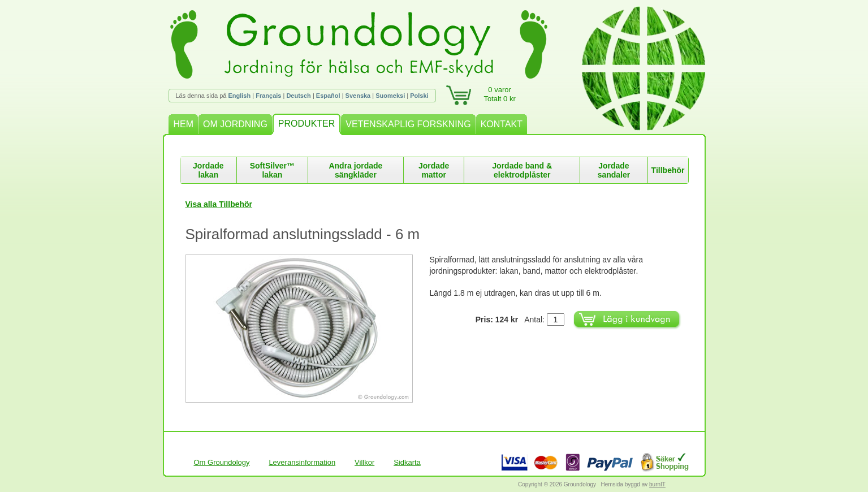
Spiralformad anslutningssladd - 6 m (303, 234)
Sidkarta (407, 462)
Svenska (358, 96)
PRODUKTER (306, 124)
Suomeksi (390, 96)
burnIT (657, 484)
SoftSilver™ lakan (272, 170)
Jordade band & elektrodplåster (522, 170)
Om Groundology (222, 462)
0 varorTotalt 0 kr (499, 94)
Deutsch (298, 96)
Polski (419, 96)
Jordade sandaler (614, 170)
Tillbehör (668, 170)
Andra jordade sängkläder (355, 170)
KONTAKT (502, 124)
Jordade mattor (434, 170)
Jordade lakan (208, 170)
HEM (184, 124)
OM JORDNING (235, 124)
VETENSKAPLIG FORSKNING (408, 124)
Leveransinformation (302, 462)
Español (328, 96)
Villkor (364, 462)
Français (268, 96)
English (239, 96)
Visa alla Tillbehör (219, 204)
